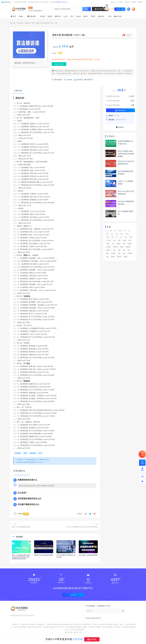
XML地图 (69, 632)
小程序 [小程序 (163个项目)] (108, 244)
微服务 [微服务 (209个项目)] (119, 244)
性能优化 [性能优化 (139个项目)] (130, 244)
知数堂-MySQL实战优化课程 (44, 555)
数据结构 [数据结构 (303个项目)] (128, 247)
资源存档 (134, 2)
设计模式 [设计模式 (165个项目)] (113, 253)
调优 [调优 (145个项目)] (119, 253)
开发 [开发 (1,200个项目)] (113, 244)
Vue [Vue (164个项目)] (121, 237)
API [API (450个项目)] (111, 231)
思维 (25, 255)
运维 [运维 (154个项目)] (124, 253)
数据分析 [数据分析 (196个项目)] (115, 247)
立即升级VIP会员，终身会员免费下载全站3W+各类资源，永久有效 (77, 59)
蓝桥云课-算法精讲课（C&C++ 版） (33, 462)
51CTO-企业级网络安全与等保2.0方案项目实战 (82, 527)
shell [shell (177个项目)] (113, 237)
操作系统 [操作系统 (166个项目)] (109, 247)
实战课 (50, 16)
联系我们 (140, 2)
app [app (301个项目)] (115, 231)
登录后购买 (120, 110)
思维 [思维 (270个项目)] (124, 244)
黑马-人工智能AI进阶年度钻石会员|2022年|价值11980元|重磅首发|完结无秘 (21, 557)
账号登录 (92, 639)
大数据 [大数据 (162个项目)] (124, 240)
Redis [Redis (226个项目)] (108, 237)
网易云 (86, 16)
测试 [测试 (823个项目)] (114, 250)
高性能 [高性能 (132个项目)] (126, 257)
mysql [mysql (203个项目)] (121, 234)
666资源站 (20, 23)
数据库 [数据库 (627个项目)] (122, 247)
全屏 (142, 476)
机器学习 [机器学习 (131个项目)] (109, 250)
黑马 (72, 16)
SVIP (142, 454)
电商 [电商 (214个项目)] (124, 250)
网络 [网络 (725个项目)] (107, 253)
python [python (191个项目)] (127, 234)
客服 (142, 469)
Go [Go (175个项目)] (129, 231)
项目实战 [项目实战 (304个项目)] (119, 257)
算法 (28, 363)
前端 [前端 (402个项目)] (119, 240)
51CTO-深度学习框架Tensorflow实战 (66, 556)
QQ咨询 (120, 127)
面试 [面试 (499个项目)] (107, 257)
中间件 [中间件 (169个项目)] (131, 237)
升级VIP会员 (59, 64)
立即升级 (78, 639)
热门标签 (120, 2)
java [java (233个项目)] (112, 234)
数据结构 (27, 381)
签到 (142, 463)
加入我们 (99, 9)
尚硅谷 (78, 16)
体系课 (43, 16)
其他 (33, 23)
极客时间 (58, 16)
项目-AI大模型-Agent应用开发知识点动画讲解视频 (126, 154)
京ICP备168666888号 (77, 630)
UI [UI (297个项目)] (117, 237)
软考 (110, 16)
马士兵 (66, 16)
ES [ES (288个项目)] (125, 231)
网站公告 (114, 2)
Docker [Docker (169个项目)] (120, 231)
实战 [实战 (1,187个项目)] (130, 240)
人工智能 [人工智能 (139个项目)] (109, 240)
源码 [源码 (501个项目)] (119, 250)
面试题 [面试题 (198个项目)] (113, 257)
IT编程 (21, 16)
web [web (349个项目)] (125, 237)
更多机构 (101, 16)
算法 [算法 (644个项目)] (129, 250)
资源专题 (127, 2)
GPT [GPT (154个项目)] (107, 234)
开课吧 (93, 16)
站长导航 (78, 632)
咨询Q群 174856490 (61, 2)
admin (20, 513)
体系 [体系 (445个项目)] (114, 240)
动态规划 (27, 296)
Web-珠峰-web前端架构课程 (88, 555)
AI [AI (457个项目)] (107, 231)
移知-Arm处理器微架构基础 (21, 527)
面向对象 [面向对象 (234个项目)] (130, 253)
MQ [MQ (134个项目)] (116, 234)
